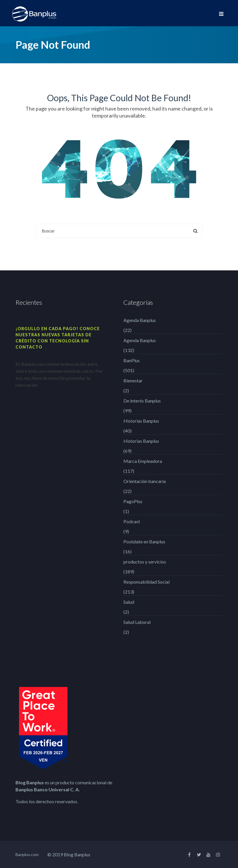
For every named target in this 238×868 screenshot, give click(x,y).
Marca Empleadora (143, 461)
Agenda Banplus (140, 320)
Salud (129, 602)
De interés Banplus (142, 401)
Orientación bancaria (145, 481)
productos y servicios (145, 562)
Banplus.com (27, 854)
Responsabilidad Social (146, 582)
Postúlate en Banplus (144, 541)
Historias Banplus (141, 421)
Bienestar (133, 380)
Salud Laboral (137, 622)
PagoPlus (133, 501)
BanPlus (132, 360)
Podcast (132, 521)
